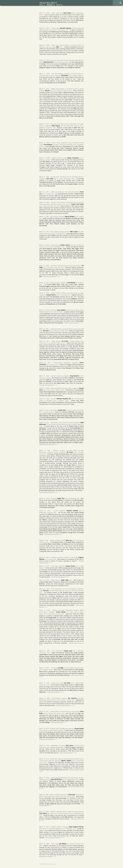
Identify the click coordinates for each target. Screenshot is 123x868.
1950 (50, 805)
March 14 (42, 5)
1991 (42, 789)
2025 (56, 492)
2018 (81, 323)
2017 (55, 739)
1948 (55, 856)
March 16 (59, 5)
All (54, 5)
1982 (41, 772)
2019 (73, 705)
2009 (58, 277)
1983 (75, 753)
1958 (42, 821)
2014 (50, 563)
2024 (61, 534)
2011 (57, 444)
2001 (66, 722)
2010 (62, 692)
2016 (56, 385)
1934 (62, 838)
